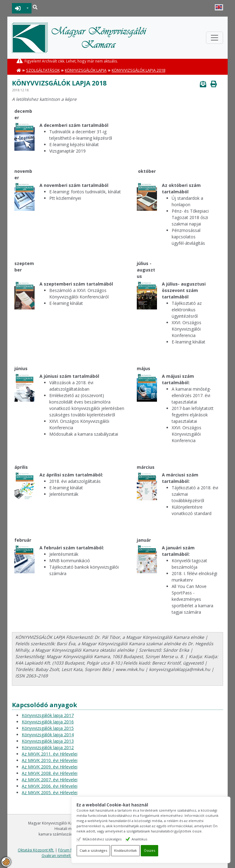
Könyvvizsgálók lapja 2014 (48, 735)
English (219, 7)
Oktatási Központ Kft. (36, 850)
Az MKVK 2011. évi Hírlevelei (50, 754)
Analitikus (145, 839)
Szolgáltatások (43, 70)
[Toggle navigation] (214, 38)
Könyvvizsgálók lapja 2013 (48, 741)
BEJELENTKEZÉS (18, 8)
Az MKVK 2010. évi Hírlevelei (50, 760)
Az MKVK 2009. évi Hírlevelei (50, 767)
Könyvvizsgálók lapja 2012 (48, 747)
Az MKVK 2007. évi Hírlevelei (50, 780)
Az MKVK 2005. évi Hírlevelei (50, 792)
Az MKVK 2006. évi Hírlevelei (50, 786)
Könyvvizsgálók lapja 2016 (48, 722)
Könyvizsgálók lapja (86, 70)
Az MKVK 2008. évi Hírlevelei (50, 773)
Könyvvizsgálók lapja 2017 (48, 715)
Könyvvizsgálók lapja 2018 (138, 70)
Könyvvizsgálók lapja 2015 (48, 728)
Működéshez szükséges (108, 839)
